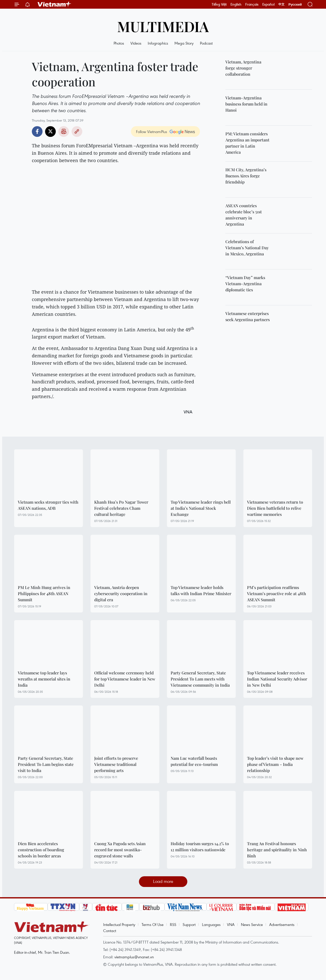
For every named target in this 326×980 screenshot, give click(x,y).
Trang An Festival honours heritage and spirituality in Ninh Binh (277, 850)
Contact (110, 931)
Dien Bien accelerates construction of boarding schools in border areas (41, 850)
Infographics (158, 43)
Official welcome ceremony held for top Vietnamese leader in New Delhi (125, 679)
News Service (252, 924)
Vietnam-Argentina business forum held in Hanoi (246, 104)
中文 (281, 4)
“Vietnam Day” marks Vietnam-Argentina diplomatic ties (245, 284)
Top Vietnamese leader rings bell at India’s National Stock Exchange (201, 508)
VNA (231, 924)
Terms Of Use (153, 924)
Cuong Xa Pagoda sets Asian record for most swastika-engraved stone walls (120, 850)
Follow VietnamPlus (152, 132)
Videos (136, 43)
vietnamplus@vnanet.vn (134, 957)
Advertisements (282, 924)
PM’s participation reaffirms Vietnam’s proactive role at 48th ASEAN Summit (277, 593)
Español (268, 4)
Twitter (50, 132)
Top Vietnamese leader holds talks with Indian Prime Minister (201, 590)
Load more (163, 881)
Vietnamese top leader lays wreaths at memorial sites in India (44, 679)
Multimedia (163, 26)
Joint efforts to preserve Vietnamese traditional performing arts (116, 764)
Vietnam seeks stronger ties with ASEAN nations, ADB (48, 505)
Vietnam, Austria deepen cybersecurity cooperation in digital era (121, 593)
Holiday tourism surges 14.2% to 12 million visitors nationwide (200, 847)
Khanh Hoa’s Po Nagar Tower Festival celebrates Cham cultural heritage (121, 508)
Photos (119, 43)
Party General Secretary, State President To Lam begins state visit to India (46, 764)
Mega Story (184, 43)
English (236, 4)
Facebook (37, 132)
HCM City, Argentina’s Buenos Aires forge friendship (246, 176)
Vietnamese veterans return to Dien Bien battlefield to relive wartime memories (275, 508)
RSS (173, 924)
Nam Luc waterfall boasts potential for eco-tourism (194, 761)
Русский (295, 4)
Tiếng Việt (219, 4)
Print (64, 132)
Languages (211, 924)
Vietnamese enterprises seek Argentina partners (248, 316)
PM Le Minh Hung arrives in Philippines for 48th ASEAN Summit (44, 593)
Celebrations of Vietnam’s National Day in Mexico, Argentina (247, 248)
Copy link (77, 132)
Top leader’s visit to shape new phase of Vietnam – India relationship (275, 764)
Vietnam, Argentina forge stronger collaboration (243, 68)
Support (189, 924)
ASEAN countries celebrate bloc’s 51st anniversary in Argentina (244, 215)
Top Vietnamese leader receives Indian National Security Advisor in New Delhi (277, 679)
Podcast (206, 43)
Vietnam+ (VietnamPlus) (55, 4)
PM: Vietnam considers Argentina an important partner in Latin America (247, 143)
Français (252, 4)
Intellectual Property (119, 924)
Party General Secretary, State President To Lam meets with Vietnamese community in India (200, 679)
